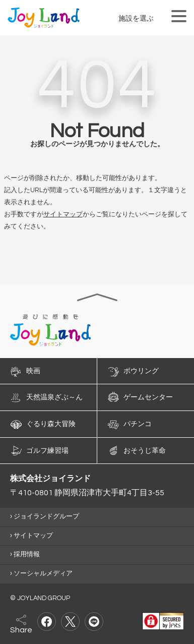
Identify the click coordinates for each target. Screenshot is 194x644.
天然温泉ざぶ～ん (54, 397)
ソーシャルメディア (43, 574)
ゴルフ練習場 (47, 450)
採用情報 (27, 554)
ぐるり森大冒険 (51, 424)
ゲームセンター (148, 397)
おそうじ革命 (145, 450)
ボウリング (141, 371)
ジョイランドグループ (46, 517)
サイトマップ (63, 215)
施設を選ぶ (136, 18)
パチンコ (138, 424)
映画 (33, 371)
